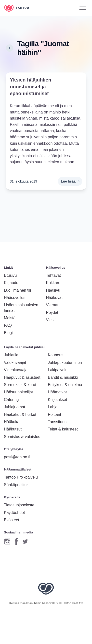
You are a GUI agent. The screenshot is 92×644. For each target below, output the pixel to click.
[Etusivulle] (20, 8)
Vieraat (52, 305)
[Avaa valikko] (83, 8)
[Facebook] (16, 541)
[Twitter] (25, 541)
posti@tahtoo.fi (17, 457)
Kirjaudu (11, 283)
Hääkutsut (13, 429)
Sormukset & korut (20, 385)
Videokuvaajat (16, 370)
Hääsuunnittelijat (18, 392)
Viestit (51, 320)
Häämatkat (57, 392)
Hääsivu (53, 290)
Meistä (10, 318)
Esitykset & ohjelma (65, 385)
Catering (11, 400)
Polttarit (54, 414)
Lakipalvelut (58, 370)
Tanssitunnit (58, 422)
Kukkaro (53, 283)
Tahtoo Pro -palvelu (21, 477)
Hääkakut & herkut (20, 414)
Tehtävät (53, 275)
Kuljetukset (57, 400)
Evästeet (12, 520)
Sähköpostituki (17, 485)
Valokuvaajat (15, 363)
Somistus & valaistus (22, 437)
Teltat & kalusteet (63, 429)
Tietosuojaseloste (19, 505)
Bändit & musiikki (63, 377)
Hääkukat (12, 422)
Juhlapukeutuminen (65, 363)
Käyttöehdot (14, 513)
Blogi (8, 333)
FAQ (8, 325)
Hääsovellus (15, 298)
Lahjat (53, 407)
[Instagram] (7, 541)
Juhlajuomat (14, 407)
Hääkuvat (54, 298)
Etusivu (10, 275)
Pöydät (52, 312)
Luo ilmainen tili (17, 290)
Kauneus (56, 355)
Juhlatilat (12, 355)
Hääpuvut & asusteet (22, 377)
